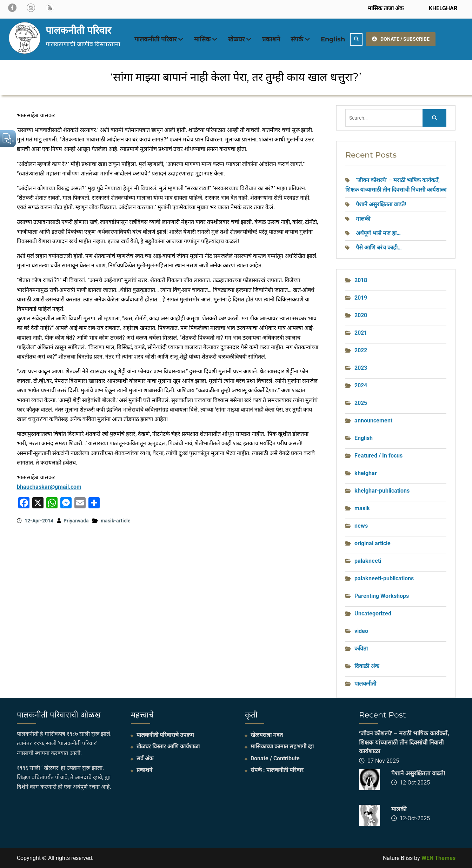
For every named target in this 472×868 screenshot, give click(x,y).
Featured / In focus (378, 456)
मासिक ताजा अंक (386, 8)
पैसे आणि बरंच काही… (379, 248)
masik (362, 508)
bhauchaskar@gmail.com (49, 487)
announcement (373, 420)
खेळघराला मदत (267, 735)
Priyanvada (76, 521)
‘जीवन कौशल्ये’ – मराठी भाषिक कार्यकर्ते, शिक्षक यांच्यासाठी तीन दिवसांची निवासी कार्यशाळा (404, 742)
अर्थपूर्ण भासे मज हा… (378, 233)
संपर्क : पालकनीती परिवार (277, 770)
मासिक (202, 39)
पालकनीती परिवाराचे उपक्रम (165, 735)
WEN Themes (438, 858)
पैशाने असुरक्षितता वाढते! (381, 204)
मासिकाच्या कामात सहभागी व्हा (282, 746)
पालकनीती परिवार (78, 30)
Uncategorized (373, 613)
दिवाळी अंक (367, 666)
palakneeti (368, 561)
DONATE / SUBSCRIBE (401, 39)
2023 (361, 368)
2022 (361, 350)
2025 (361, 403)
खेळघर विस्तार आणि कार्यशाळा (168, 746)
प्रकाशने (271, 39)
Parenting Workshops (382, 596)
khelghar (366, 473)
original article (373, 543)
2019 (361, 298)
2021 (361, 333)
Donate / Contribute (275, 758)
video (361, 631)
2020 (361, 315)
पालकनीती (365, 684)
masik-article (116, 521)
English (333, 39)
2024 (361, 385)
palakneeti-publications (384, 578)
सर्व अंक (145, 758)
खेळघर (236, 39)
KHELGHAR (442, 8)
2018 (361, 280)
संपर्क (297, 39)
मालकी (363, 219)
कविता (361, 649)
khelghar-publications (382, 491)
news (361, 526)
